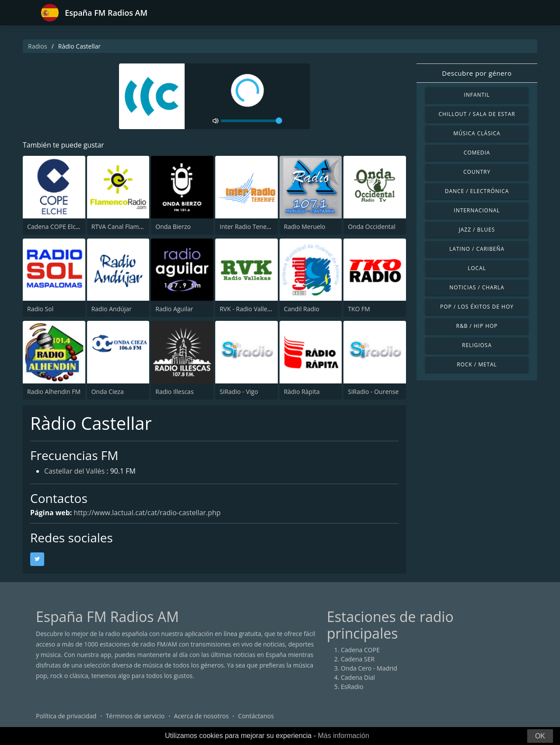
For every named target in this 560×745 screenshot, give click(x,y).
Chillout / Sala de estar (477, 114)
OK (540, 736)
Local (477, 268)
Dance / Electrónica (477, 191)
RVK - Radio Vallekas (248, 309)
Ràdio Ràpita (302, 392)
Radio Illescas (174, 392)
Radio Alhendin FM (54, 392)
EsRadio (352, 687)
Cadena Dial (358, 678)
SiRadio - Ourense (373, 392)
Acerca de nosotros (201, 716)
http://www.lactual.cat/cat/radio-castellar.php (148, 513)
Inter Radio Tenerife (248, 227)
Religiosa (477, 345)
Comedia (477, 153)
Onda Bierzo (173, 227)
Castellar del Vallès (75, 472)
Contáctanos (256, 716)
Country (477, 172)
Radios (38, 46)
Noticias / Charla (477, 287)
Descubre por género (477, 73)
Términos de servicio (135, 716)
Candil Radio (302, 309)
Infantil (477, 95)
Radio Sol (40, 309)
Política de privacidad (66, 716)
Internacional (477, 210)
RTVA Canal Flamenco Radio (131, 227)
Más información (343, 736)
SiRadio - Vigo (239, 392)
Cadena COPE (360, 650)
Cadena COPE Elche (55, 227)
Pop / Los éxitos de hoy (477, 307)
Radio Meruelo (305, 227)
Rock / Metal (477, 364)
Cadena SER (358, 659)
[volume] (252, 121)
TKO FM (359, 309)
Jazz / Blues (477, 230)
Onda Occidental (372, 227)
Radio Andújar (112, 309)
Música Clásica (477, 133)
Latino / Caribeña (477, 249)
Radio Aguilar (174, 309)
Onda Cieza (108, 392)
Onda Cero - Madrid (369, 669)
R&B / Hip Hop (477, 326)
